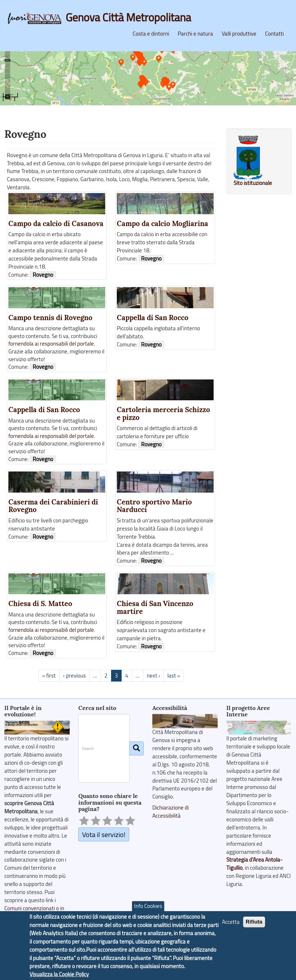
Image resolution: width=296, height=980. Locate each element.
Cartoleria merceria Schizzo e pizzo (163, 414)
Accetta (231, 924)
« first (49, 676)
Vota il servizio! (104, 834)
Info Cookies (148, 909)
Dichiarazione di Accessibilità (171, 812)
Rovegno (43, 275)
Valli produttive (239, 34)
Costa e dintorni (151, 34)
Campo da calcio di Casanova (56, 224)
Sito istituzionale (253, 183)
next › (153, 676)
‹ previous (74, 676)
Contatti (274, 34)
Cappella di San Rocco (153, 318)
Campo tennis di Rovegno (50, 318)
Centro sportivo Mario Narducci (154, 506)
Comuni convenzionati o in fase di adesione (34, 912)
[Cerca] (136, 748)
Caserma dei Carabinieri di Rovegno (53, 506)
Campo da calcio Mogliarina (162, 224)
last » (174, 676)
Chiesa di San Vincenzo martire (155, 608)
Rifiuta (254, 924)
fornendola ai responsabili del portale (51, 344)
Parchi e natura (195, 34)
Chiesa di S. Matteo (40, 604)
